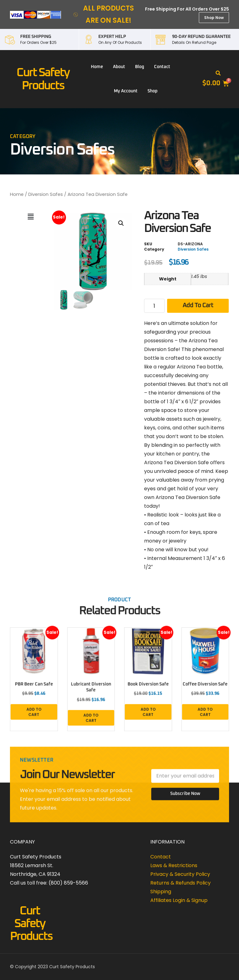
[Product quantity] (154, 306)
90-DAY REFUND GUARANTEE (201, 37)
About (119, 67)
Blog (140, 67)
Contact (162, 67)
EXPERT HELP (112, 37)
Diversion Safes (46, 194)
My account (126, 91)
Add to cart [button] (34, 716)
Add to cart (198, 305)
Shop (152, 91)
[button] (218, 73)
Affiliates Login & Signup (179, 900)
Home (97, 67)
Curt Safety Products (31, 924)
